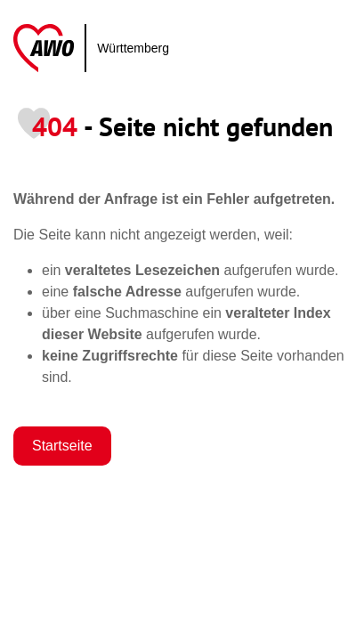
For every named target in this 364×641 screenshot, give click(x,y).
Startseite (62, 446)
